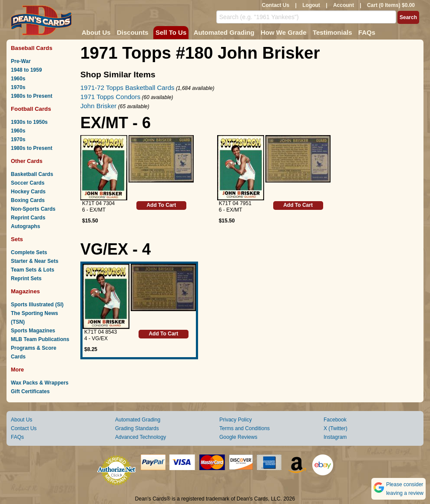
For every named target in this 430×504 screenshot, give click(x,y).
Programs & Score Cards (34, 352)
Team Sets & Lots (33, 270)
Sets (17, 239)
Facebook (335, 420)
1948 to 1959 (26, 70)
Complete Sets (29, 252)
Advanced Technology (141, 437)
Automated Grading (224, 32)
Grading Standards (137, 428)
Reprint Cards (28, 218)
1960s (18, 79)
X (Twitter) (336, 428)
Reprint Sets (26, 279)
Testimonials (332, 32)
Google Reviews (238, 437)
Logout (311, 5)
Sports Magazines (33, 331)
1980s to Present (31, 96)
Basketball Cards (32, 174)
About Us (96, 32)
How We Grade (284, 32)
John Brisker (98, 106)
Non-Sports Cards (33, 209)
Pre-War (21, 61)
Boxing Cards (28, 200)
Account (344, 5)
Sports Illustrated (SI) (37, 305)
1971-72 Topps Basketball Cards (127, 88)
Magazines (25, 291)
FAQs (367, 32)
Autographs (25, 226)
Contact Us (276, 5)
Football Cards (31, 109)
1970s (18, 87)
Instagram (335, 437)
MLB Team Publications (40, 339)
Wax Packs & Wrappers (40, 383)
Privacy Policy (236, 420)
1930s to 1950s (29, 122)
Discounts (133, 32)
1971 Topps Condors (110, 97)
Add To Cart (161, 205)
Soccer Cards (28, 183)
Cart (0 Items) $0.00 (391, 5)
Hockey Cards (28, 192)
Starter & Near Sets (35, 261)
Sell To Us (171, 32)
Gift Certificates (30, 391)
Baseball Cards (32, 48)
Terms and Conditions (245, 428)
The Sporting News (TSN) (35, 318)
